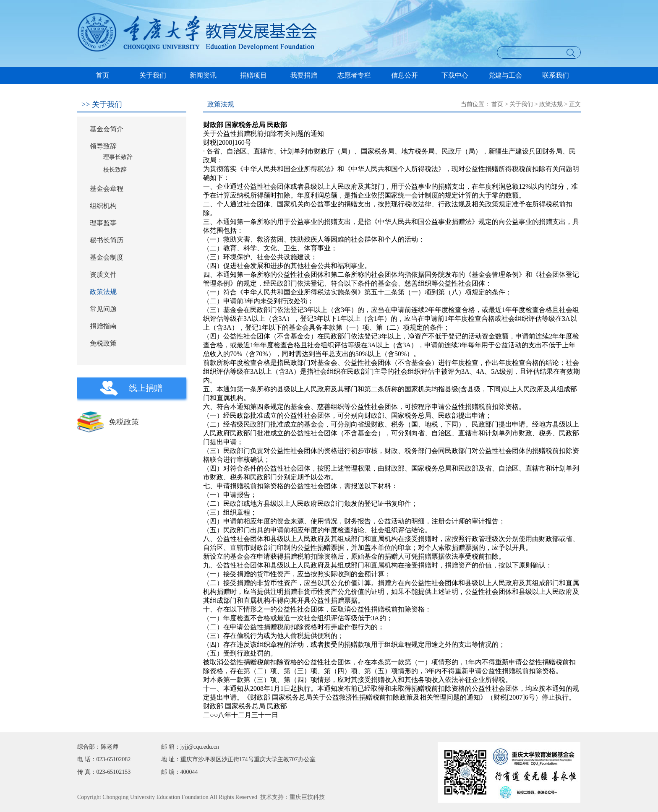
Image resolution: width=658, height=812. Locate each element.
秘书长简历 (107, 240)
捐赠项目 (253, 75)
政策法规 (103, 292)
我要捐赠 (304, 75)
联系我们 (556, 75)
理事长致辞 (118, 157)
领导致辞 (103, 146)
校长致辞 (115, 170)
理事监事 (103, 223)
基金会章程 (107, 189)
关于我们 (153, 75)
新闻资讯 (203, 75)
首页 (102, 75)
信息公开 (405, 75)
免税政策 (103, 343)
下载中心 (455, 75)
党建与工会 (505, 75)
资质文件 (103, 275)
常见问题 (103, 309)
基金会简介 (107, 129)
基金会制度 (107, 257)
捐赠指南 (103, 326)
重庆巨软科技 (307, 797)
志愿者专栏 (354, 75)
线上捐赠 (146, 388)
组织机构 (103, 206)
